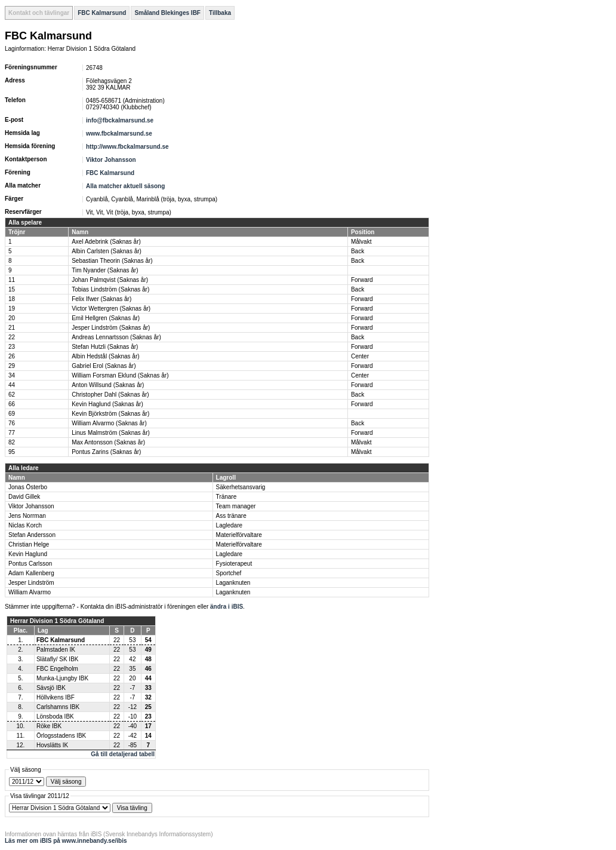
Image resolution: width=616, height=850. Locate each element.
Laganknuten (233, 583)
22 (12, 337)
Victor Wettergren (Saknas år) (111, 309)
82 (12, 442)
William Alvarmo (30, 592)
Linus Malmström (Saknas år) (111, 433)
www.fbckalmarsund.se (119, 134)
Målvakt (361, 242)
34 (12, 375)
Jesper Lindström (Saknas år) (111, 328)
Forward (362, 280)
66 (12, 404)
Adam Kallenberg (31, 573)
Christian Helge (29, 544)
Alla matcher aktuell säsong (125, 186)
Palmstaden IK (56, 650)
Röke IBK (49, 726)
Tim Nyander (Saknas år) (105, 270)
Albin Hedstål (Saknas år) (105, 356)
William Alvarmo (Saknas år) (109, 423)
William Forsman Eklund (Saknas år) (120, 375)
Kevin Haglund (28, 554)
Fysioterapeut (234, 564)
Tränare (227, 497)
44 (12, 385)
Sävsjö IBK (51, 688)
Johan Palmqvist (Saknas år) (110, 280)
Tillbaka (220, 13)
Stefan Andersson (32, 535)
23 (12, 347)
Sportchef (229, 573)
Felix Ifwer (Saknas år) (101, 299)
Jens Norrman (27, 516)
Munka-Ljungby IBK (62, 678)
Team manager (236, 506)
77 (12, 433)
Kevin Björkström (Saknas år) (110, 414)
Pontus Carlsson (30, 564)
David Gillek (24, 497)
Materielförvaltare (239, 535)
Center (360, 356)
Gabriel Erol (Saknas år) (104, 366)
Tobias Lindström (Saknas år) (110, 289)
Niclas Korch (25, 525)
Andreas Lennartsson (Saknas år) (116, 337)
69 (12, 414)
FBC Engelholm (57, 669)
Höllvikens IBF (56, 697)
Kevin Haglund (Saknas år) (107, 404)
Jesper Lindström (31, 583)
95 (12, 452)
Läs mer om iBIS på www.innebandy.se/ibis (66, 841)
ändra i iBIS (227, 607)
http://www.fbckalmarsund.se (127, 147)
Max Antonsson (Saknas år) (108, 442)
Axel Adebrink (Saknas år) (106, 242)
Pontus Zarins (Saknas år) (106, 452)
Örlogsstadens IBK (61, 736)
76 (12, 423)
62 (12, 395)
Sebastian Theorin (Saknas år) (112, 261)
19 (12, 309)
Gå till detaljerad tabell (123, 754)
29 (12, 366)
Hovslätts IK (52, 745)
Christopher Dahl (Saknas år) (110, 395)
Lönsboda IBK (55, 716)
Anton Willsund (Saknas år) (108, 385)
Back (358, 251)
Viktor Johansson (111, 160)
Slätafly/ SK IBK (58, 659)
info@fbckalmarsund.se (120, 120)
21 (12, 328)
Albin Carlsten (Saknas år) (107, 251)
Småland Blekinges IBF (167, 13)
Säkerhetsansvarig (241, 487)
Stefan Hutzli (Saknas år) (105, 347)
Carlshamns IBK (58, 707)
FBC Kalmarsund (102, 13)
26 (12, 356)
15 (12, 289)
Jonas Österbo (28, 487)
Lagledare (229, 525)
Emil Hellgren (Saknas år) (106, 318)
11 (12, 280)
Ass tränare (231, 516)
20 (12, 318)
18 (12, 299)
